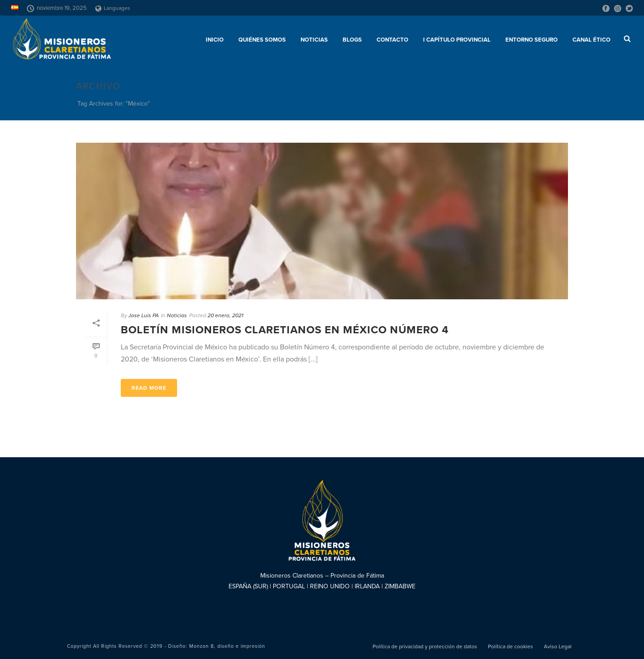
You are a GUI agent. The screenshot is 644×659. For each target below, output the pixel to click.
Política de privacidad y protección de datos (425, 646)
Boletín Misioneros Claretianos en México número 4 (285, 330)
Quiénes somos (262, 40)
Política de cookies (511, 646)
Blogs (352, 40)
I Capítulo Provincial (457, 40)
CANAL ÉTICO (591, 40)
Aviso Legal (558, 646)
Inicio (215, 40)
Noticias (314, 40)
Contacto (392, 40)
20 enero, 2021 (225, 315)
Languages (113, 8)
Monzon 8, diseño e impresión (227, 646)
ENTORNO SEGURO (532, 40)
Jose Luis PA (144, 315)
